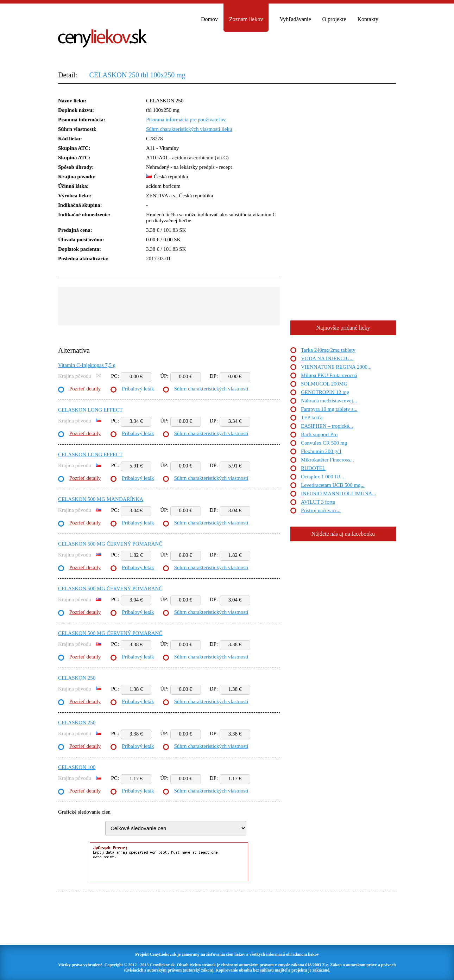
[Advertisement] (169, 306)
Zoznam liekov (246, 19)
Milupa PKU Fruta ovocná (329, 375)
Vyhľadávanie (295, 19)
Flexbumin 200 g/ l (321, 451)
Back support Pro (319, 434)
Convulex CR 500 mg (324, 443)
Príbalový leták (138, 389)
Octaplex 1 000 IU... (322, 477)
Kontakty (368, 19)
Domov (209, 19)
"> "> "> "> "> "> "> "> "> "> (176, 828)
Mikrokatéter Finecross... (327, 460)
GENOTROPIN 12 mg (325, 392)
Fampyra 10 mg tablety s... (329, 409)
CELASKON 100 (77, 767)
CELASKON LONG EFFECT (90, 410)
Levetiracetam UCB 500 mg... (333, 485)
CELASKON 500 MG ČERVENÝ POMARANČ (110, 544)
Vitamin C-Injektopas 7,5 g (87, 365)
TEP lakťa (312, 418)
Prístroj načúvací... (321, 510)
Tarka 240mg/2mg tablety (328, 350)
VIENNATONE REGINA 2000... (336, 367)
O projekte (334, 19)
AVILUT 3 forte (318, 502)
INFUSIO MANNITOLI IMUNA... (338, 494)
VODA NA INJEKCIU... (327, 358)
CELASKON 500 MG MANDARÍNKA (101, 499)
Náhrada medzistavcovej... (329, 401)
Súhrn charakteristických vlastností (211, 389)
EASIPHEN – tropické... (327, 426)
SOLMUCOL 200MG (324, 384)
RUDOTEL (313, 468)
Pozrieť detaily (85, 389)
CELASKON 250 (77, 678)
